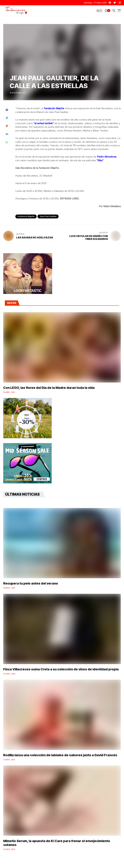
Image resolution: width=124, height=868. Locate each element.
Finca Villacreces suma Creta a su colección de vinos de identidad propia (61, 669)
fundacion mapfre (26, 216)
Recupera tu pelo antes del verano (31, 583)
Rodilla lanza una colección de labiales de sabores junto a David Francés (60, 755)
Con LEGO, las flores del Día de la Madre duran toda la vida (49, 388)
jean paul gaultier (48, 216)
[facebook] (110, 3)
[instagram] (120, 3)
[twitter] (115, 3)
